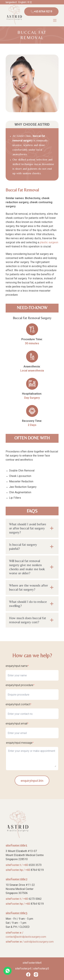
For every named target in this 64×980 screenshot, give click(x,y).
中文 (30, 2)
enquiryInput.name (17, 666)
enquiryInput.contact (19, 704)
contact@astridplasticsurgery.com (26, 937)
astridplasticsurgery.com (39, 942)
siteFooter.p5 (41, 969)
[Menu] (55, 20)
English (22, 2)
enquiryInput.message (20, 743)
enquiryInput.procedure (20, 685)
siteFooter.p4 (23, 969)
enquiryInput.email (17, 724)
